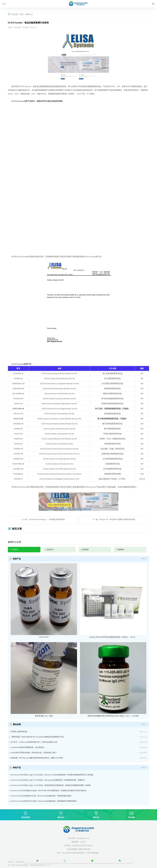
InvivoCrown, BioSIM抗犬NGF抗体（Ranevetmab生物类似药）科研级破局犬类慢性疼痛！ (44, 801)
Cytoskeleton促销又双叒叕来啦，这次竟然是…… (29, 747)
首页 (22, 14)
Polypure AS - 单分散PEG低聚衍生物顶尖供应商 (117, 519)
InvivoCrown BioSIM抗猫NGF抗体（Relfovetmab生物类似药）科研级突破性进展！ (42, 796)
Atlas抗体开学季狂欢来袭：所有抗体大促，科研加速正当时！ (34, 753)
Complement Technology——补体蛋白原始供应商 (47, 519)
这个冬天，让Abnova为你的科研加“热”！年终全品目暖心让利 (34, 742)
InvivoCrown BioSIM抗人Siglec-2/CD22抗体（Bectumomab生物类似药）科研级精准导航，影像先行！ (49, 780)
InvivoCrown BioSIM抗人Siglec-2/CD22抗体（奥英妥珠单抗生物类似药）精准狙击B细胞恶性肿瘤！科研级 (51, 785)
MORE (144, 559)
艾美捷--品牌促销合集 (19, 732)
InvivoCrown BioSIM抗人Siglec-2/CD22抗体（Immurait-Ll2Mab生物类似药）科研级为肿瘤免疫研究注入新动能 (52, 775)
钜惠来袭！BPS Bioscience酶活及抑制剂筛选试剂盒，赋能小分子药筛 (37, 758)
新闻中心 (29, 14)
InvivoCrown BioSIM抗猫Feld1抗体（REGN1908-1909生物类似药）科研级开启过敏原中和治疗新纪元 (49, 791)
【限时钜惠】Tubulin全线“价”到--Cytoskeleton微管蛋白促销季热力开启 (37, 737)
